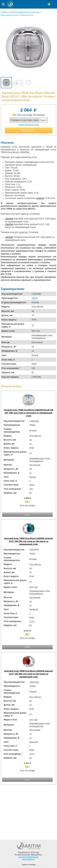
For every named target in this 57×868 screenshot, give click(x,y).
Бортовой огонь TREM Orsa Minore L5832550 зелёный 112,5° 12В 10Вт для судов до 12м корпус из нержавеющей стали (28, 541)
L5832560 (9, 237)
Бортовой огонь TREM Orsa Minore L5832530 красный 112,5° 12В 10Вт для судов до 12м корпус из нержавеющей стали (28, 674)
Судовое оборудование (29, 857)
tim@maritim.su (29, 859)
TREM (35, 298)
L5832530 (9, 219)
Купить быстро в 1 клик (29, 125)
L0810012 (40, 198)
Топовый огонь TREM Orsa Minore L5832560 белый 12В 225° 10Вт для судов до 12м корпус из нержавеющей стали (28, 413)
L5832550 (9, 224)
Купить (29, 130)
